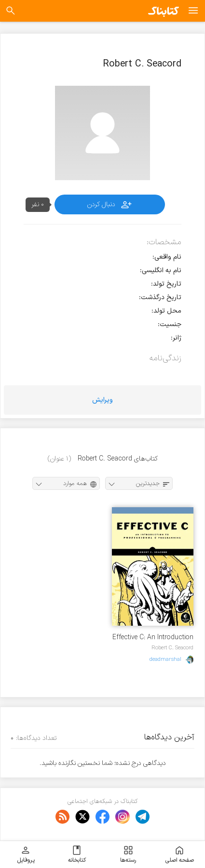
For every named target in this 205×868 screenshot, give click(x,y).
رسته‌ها (128, 855)
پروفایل (26, 855)
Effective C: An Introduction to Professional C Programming (153, 638)
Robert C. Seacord (172, 648)
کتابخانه (77, 855)
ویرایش (102, 400)
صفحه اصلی (179, 855)
